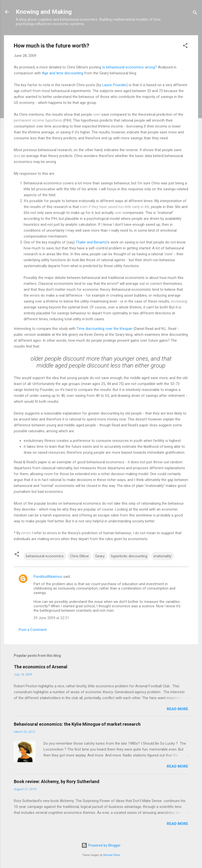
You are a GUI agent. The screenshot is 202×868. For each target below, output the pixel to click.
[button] (185, 46)
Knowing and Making (44, 12)
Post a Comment (33, 630)
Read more (177, 709)
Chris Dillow (79, 556)
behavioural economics (45, 556)
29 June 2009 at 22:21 (51, 618)
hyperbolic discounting (129, 556)
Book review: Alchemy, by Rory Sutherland (57, 781)
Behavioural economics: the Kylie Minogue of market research (77, 724)
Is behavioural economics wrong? (129, 67)
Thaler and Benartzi (91, 242)
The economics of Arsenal (41, 667)
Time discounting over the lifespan (104, 329)
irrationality (163, 556)
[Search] (195, 13)
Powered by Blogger (101, 845)
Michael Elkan (112, 855)
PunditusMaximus (48, 577)
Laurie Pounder (114, 85)
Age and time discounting (63, 73)
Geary (100, 556)
